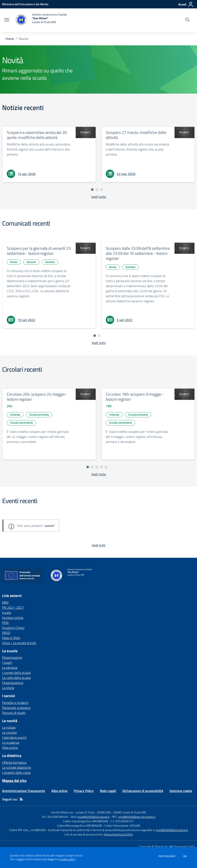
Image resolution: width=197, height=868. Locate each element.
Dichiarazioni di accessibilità (143, 791)
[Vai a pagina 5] (106, 467)
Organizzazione (13, 683)
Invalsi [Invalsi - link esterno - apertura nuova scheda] (7, 613)
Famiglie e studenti (15, 703)
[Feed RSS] (21, 799)
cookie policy (68, 859)
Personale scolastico (16, 708)
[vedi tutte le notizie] (99, 197)
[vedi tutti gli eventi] (99, 545)
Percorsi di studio (14, 713)
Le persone (10, 668)
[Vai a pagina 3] (102, 190)
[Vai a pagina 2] (97, 190)
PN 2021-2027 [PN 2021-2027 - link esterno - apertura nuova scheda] (13, 607)
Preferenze (167, 856)
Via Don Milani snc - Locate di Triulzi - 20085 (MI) (81, 812)
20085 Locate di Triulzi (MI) (130, 812)
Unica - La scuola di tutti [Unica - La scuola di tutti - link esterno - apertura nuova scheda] (19, 643)
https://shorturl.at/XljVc (118, 834)
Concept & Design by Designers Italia (167, 847)
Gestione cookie (181, 791)
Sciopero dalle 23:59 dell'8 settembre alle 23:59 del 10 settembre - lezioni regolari (138, 253)
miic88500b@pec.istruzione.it (137, 817)
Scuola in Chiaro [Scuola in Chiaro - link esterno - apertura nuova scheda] (13, 628)
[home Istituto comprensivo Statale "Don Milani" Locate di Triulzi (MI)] (40, 20)
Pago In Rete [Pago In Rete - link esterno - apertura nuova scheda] (11, 638)
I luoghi (7, 662)
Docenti (31, 262)
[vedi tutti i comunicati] (99, 343)
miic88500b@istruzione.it (93, 817)
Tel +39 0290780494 (55, 817)
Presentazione (12, 657)
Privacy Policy (84, 791)
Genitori (50, 262)
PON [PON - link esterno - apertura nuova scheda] (5, 623)
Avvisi (14, 262)
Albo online (10, 748)
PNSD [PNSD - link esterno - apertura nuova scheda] (6, 633)
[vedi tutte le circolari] (99, 474)
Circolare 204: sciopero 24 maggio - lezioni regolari (37, 397)
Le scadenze (11, 742)
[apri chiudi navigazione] (7, 20)
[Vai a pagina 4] (102, 467)
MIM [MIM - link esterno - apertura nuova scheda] (5, 602)
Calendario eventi (14, 737)
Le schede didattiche (17, 767)
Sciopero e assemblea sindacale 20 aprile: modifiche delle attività (37, 135)
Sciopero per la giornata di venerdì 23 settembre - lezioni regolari (39, 251)
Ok (185, 856)
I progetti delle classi (16, 772)
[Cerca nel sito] (187, 20)
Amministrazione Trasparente (24, 791)
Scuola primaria (39, 414)
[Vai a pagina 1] (92, 190)
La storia (8, 688)
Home (10, 39)
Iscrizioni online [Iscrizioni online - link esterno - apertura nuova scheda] (13, 618)
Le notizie (9, 727)
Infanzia (15, 414)
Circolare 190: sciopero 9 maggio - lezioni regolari (135, 397)
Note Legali (108, 791)
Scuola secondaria (21, 422)
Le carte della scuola (16, 678)
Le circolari (9, 732)
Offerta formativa (14, 762)
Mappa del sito (14, 781)
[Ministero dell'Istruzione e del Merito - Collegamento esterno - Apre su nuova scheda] (25, 4)
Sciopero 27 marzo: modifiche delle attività (136, 135)
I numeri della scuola (16, 673)
